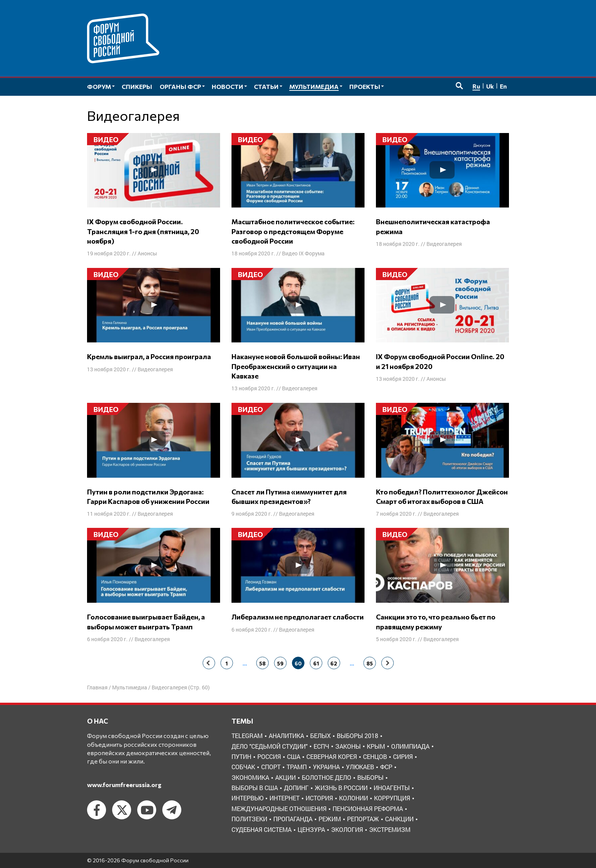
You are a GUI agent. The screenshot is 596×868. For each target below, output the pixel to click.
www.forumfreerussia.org (124, 785)
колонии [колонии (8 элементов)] (353, 798)
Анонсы (147, 253)
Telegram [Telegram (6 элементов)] (247, 736)
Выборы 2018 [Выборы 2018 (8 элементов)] (357, 736)
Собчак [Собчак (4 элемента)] (243, 767)
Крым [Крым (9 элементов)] (376, 746)
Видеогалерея (444, 244)
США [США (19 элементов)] (294, 756)
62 (334, 663)
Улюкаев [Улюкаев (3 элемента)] (360, 767)
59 (280, 663)
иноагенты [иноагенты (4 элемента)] (392, 788)
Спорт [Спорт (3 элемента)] (271, 767)
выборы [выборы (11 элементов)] (370, 777)
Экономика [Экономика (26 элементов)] (250, 777)
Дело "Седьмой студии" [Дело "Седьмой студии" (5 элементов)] (269, 746)
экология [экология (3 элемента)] (347, 829)
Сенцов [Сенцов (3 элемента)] (375, 756)
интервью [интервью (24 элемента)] (247, 798)
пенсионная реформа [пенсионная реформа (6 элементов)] (368, 809)
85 (370, 663)
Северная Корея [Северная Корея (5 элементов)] (332, 756)
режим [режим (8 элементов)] (330, 819)
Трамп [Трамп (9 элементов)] (297, 767)
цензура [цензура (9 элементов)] (311, 829)
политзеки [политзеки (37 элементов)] (249, 819)
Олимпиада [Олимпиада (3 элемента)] (410, 746)
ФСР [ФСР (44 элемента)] (386, 767)
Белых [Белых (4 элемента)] (320, 736)
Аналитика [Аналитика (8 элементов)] (286, 736)
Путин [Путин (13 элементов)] (241, 756)
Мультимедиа (130, 687)
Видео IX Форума (303, 253)
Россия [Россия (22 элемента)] (269, 756)
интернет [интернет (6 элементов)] (285, 798)
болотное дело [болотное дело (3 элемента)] (327, 777)
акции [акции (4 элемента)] (285, 777)
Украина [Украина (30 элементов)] (326, 767)
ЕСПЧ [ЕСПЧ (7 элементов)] (321, 746)
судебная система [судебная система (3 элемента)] (262, 829)
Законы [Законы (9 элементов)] (348, 746)
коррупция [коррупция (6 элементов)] (392, 798)
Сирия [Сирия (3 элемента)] (403, 756)
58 (262, 663)
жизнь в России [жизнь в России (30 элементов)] (341, 788)
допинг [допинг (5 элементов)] (296, 788)
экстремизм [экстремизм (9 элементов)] (390, 829)
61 (316, 663)
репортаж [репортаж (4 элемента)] (363, 819)
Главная (97, 687)
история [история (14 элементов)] (319, 798)
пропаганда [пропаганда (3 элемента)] (293, 819)
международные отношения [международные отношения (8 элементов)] (279, 809)
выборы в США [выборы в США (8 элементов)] (255, 788)
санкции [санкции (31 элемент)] (399, 819)
